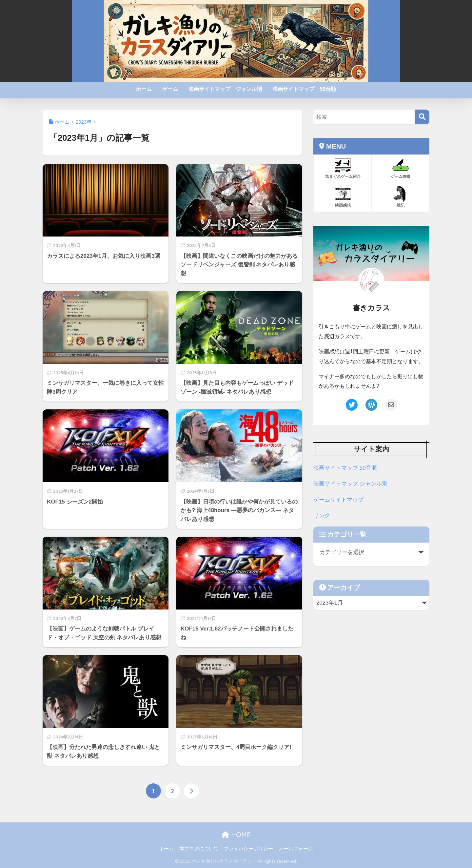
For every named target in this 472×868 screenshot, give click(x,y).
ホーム (144, 89)
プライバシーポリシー (248, 849)
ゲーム (170, 89)
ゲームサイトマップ (338, 500)
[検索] (422, 117)
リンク (322, 516)
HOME (236, 835)
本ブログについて (199, 849)
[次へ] (191, 791)
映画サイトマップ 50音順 (304, 89)
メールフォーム (296, 849)
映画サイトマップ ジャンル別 (225, 89)
